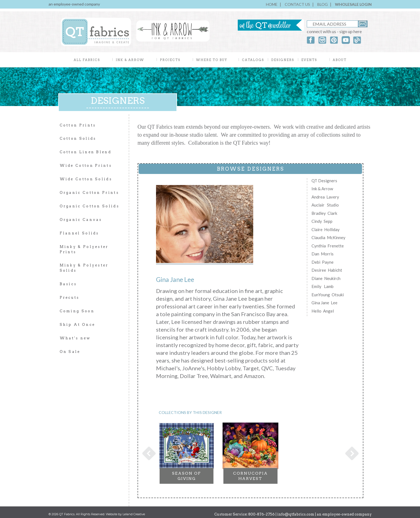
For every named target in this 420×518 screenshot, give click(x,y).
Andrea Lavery (325, 197)
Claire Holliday (326, 229)
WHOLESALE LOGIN (353, 4)
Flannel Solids (79, 233)
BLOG (323, 4)
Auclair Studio (325, 205)
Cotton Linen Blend (85, 152)
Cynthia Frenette (328, 246)
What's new (75, 338)
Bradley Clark (324, 213)
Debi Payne (323, 262)
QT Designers (324, 181)
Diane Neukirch (326, 278)
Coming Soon (77, 311)
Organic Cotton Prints (89, 193)
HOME (272, 4)
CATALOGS (253, 60)
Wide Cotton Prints (86, 166)
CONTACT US (297, 4)
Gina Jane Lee (324, 303)
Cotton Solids (78, 138)
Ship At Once (77, 325)
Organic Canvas (81, 220)
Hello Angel (323, 311)
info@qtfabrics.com (296, 512)
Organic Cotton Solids (89, 206)
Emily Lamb (323, 286)
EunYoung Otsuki (328, 295)
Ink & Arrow (322, 189)
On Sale (70, 352)
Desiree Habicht (327, 270)
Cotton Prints (78, 125)
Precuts (70, 298)
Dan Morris (323, 254)
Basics (68, 284)
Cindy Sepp (322, 221)
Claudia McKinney (328, 237)
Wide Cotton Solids (86, 179)
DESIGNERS (283, 60)
